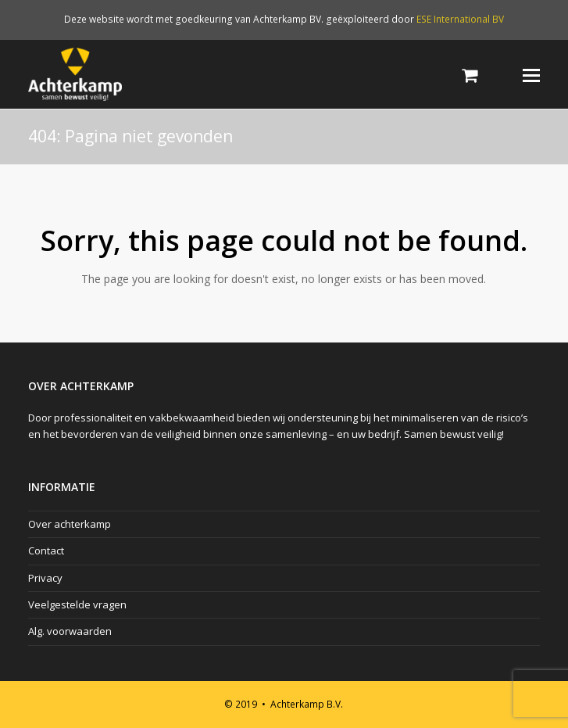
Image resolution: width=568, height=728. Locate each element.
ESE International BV (460, 19)
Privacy (45, 578)
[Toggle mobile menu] (531, 74)
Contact (46, 550)
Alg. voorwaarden (70, 631)
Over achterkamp (70, 524)
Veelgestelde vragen (77, 604)
